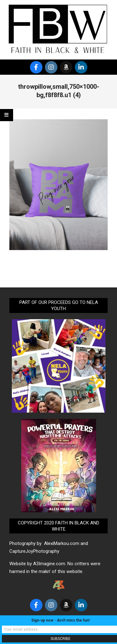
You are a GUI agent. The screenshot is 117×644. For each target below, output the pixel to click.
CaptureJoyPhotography (34, 551)
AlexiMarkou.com (62, 543)
